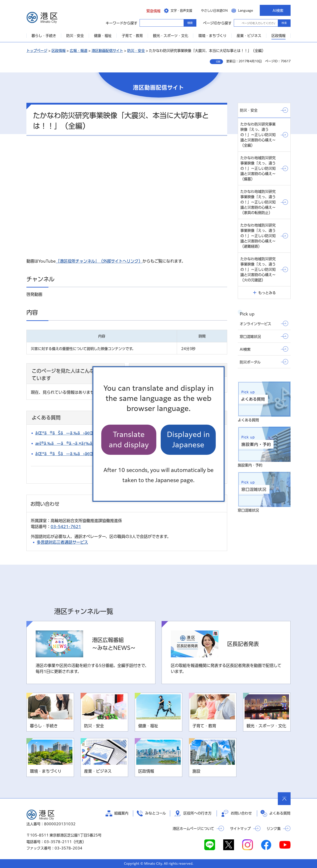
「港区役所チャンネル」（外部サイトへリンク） (99, 261)
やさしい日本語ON (214, 11)
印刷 (218, 62)
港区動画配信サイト (107, 51)
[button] (150, 10)
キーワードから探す (144, 23)
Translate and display (129, 440)
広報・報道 (79, 51)
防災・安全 (136, 51)
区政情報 (59, 51)
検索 (284, 23)
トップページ (37, 51)
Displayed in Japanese (188, 440)
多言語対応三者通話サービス (62, 542)
